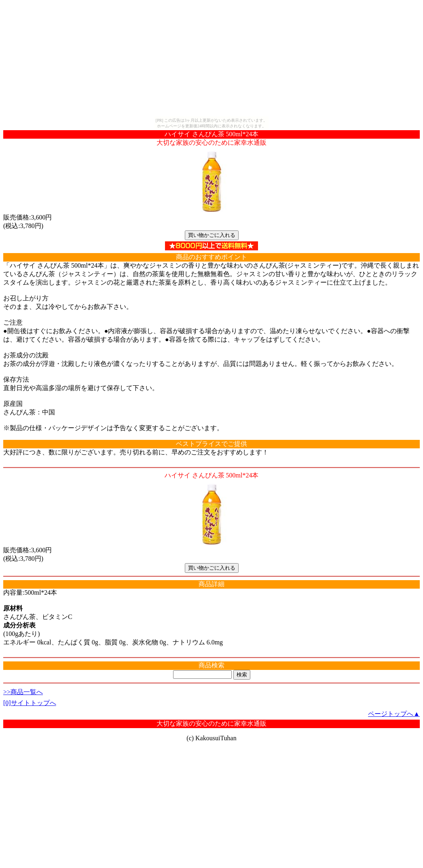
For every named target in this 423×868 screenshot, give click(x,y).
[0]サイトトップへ (30, 703)
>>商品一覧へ (23, 692)
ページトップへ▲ (394, 714)
